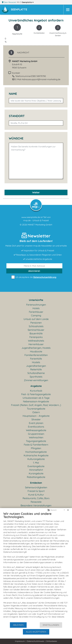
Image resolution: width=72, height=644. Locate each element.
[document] (36, 567)
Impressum (20, 641)
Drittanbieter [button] (52, 641)
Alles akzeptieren (36, 632)
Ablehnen (18, 625)
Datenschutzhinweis (36, 641)
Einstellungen (51, 625)
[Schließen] (68, 510)
